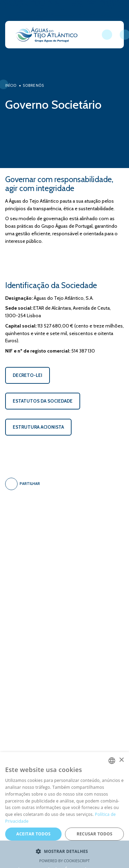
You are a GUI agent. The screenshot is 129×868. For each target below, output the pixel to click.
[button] (64, 852)
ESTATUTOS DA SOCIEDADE (43, 401)
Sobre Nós (33, 86)
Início (11, 86)
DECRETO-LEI (28, 375)
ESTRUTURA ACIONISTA (38, 427)
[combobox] (112, 761)
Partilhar (23, 484)
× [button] (121, 760)
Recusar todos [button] (95, 834)
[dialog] (64, 810)
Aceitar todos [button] (33, 834)
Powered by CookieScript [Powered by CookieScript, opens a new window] (64, 861)
